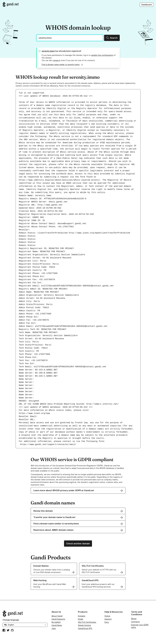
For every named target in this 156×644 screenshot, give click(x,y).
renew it (57, 60)
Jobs (54, 628)
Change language (11, 620)
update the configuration (102, 55)
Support (108, 619)
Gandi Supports (58, 619)
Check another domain (78, 544)
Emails (81, 619)
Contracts (135, 622)
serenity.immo (48, 51)
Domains (82, 616)
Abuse (134, 619)
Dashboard (147, 5)
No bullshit (56, 622)
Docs (107, 622)
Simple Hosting (84, 625)
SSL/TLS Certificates (87, 622)
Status (107, 616)
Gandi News (57, 625)
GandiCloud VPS (85, 628)
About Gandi (57, 616)
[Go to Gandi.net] (11, 4)
